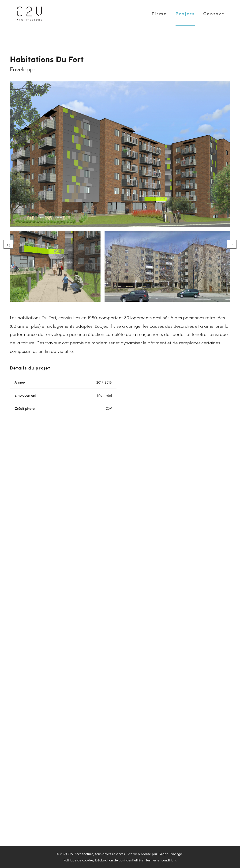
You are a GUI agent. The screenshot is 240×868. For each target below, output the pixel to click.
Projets (185, 13)
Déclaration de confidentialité (118, 860)
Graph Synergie (171, 854)
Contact (214, 13)
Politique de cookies (78, 860)
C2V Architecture (81, 854)
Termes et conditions (161, 860)
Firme (159, 13)
